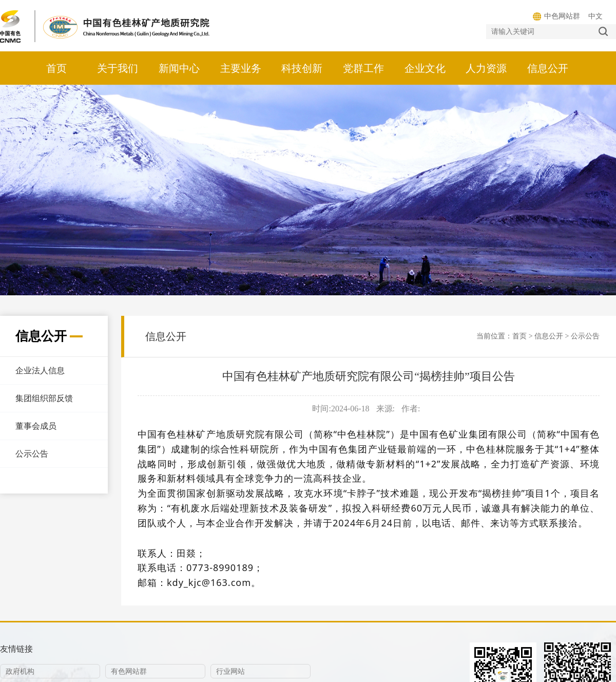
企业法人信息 (40, 371)
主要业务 (241, 68)
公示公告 (32, 454)
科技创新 (302, 68)
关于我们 (118, 68)
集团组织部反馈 (44, 398)
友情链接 (16, 649)
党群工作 (363, 68)
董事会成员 (36, 426)
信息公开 (548, 68)
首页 (56, 68)
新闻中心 (179, 68)
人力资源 (486, 68)
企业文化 (425, 68)
